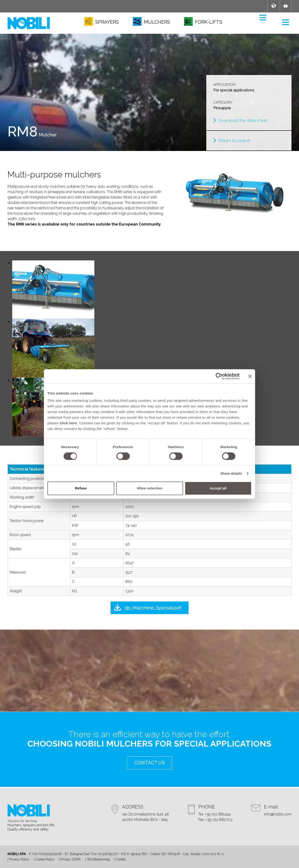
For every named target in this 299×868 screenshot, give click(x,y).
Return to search (234, 141)
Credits (121, 859)
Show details (231, 473)
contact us (149, 763)
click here (68, 423)
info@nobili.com (278, 814)
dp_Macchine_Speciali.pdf (153, 608)
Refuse (81, 488)
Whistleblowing (98, 859)
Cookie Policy (45, 859)
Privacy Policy (19, 859)
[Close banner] (250, 376)
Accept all (218, 488)
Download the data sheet (243, 120)
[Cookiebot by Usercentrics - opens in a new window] (219, 376)
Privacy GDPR (71, 859)
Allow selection (149, 488)
